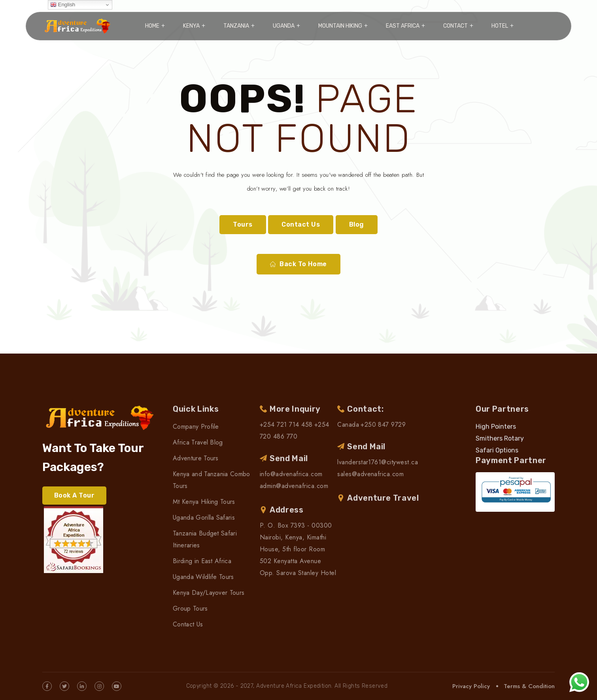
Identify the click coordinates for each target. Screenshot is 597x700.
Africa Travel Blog (198, 442)
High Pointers (496, 427)
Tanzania (236, 26)
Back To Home (298, 264)
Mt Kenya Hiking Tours (204, 502)
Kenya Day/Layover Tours (209, 593)
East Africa (403, 26)
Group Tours (190, 608)
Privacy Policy (471, 686)
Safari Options (497, 450)
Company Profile (196, 427)
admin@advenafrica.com (294, 486)
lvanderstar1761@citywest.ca (378, 462)
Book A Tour (74, 495)
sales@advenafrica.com (370, 474)
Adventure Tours (196, 458)
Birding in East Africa (202, 561)
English (63, 5)
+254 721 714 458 (286, 425)
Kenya (191, 26)
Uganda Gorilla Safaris (204, 517)
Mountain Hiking (340, 26)
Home (152, 26)
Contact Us (301, 224)
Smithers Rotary (500, 438)
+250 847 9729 (383, 425)
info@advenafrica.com (291, 474)
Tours (243, 224)
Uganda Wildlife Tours (203, 577)
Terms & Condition (529, 686)
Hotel (500, 26)
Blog (357, 224)
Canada (348, 425)
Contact (455, 26)
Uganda (284, 26)
